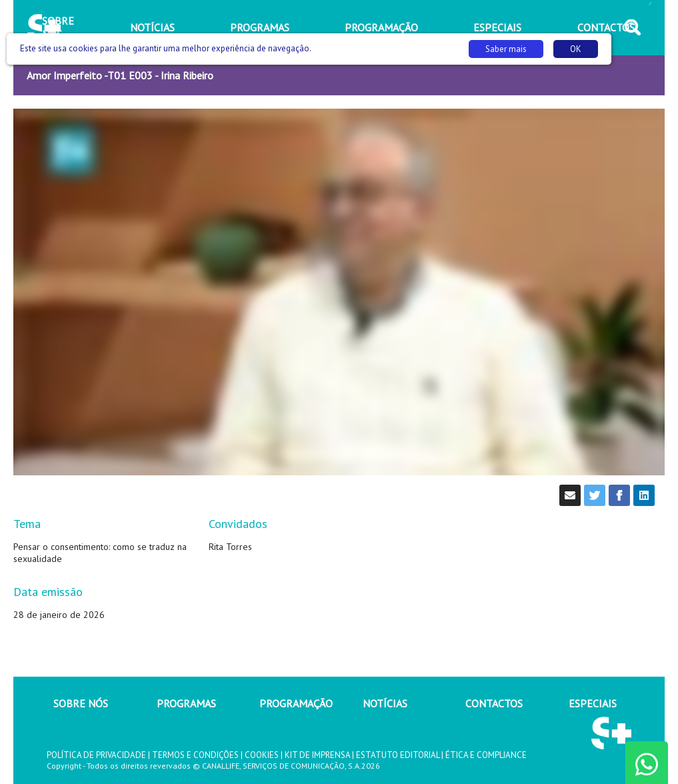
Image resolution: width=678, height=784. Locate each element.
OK (576, 49)
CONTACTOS (494, 703)
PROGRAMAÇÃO (296, 703)
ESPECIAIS (593, 703)
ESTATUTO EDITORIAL (398, 755)
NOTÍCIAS (385, 703)
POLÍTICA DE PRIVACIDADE (96, 755)
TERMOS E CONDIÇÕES (195, 755)
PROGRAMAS (186, 703)
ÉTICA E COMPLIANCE (486, 755)
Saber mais (506, 49)
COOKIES (262, 755)
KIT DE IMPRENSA (317, 755)
